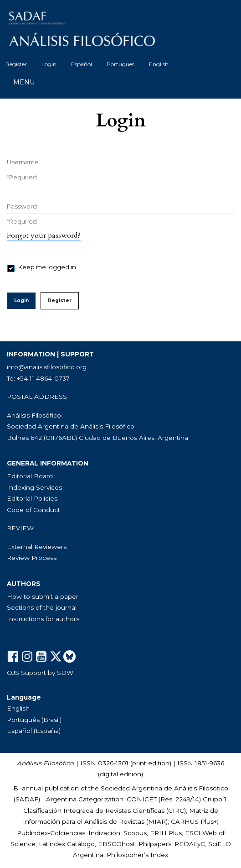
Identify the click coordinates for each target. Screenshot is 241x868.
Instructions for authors (43, 619)
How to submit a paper (43, 596)
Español (82, 64)
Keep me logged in (47, 267)
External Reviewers (37, 547)
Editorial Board (30, 476)
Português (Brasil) (34, 720)
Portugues (120, 64)
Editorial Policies (32, 498)
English (159, 64)
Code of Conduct (33, 510)
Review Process (32, 558)
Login (49, 64)
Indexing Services (34, 487)
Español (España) (34, 731)
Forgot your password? (44, 235)
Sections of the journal (42, 607)
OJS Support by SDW (40, 673)
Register (16, 64)
